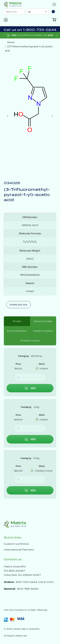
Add (30, 388)
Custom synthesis (16, 544)
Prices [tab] (17, 321)
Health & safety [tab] (43, 331)
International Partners (19, 550)
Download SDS (18, 305)
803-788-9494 (28, 589)
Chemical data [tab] (43, 321)
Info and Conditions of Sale (20, 610)
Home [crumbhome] (11, 42)
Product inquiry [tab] (30, 341)
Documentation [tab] (17, 331)
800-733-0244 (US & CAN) (35, 582)
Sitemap (42, 610)
